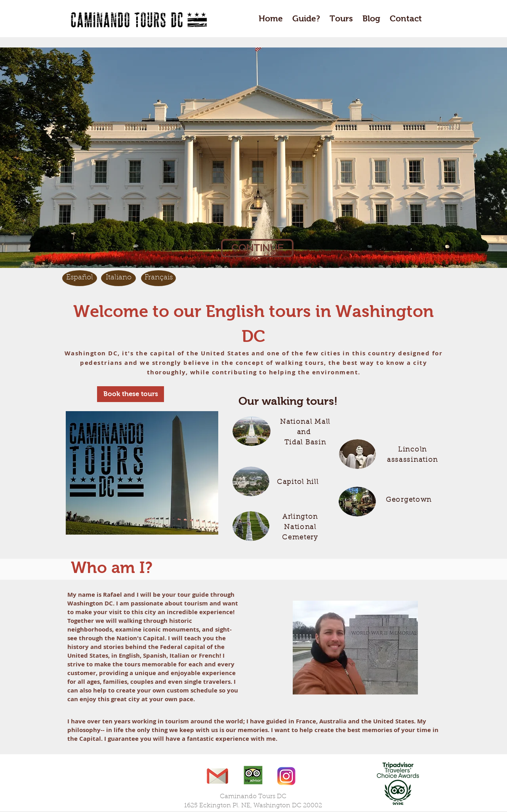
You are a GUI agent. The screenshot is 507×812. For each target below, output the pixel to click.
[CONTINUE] (257, 248)
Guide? (306, 18)
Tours (342, 18)
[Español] (80, 278)
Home (271, 18)
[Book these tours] (131, 394)
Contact (406, 18)
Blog (371, 18)
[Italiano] (118, 278)
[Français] (158, 278)
